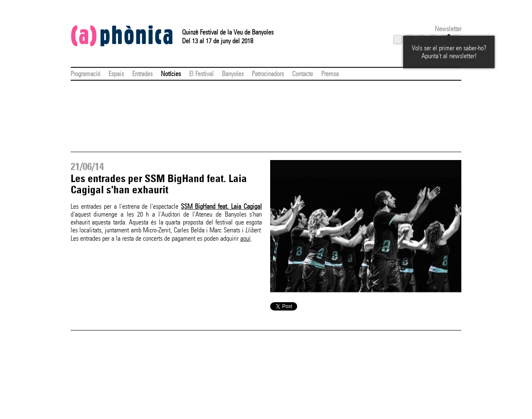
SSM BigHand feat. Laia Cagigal (221, 206)
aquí (245, 238)
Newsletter (448, 29)
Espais (116, 74)
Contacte (303, 74)
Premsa (330, 74)
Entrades (142, 74)
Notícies (171, 74)
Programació (85, 74)
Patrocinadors (268, 74)
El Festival (201, 74)
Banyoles (233, 74)
